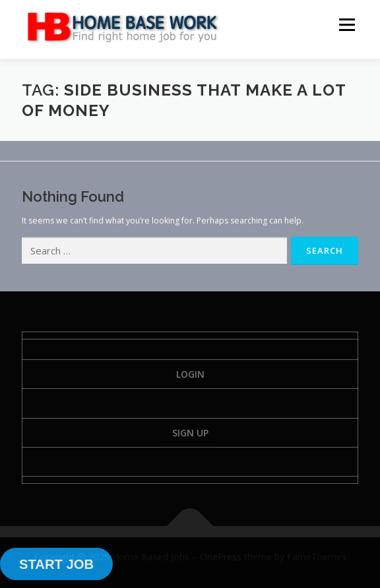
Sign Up (190, 433)
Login (190, 374)
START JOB (56, 564)
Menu (346, 25)
